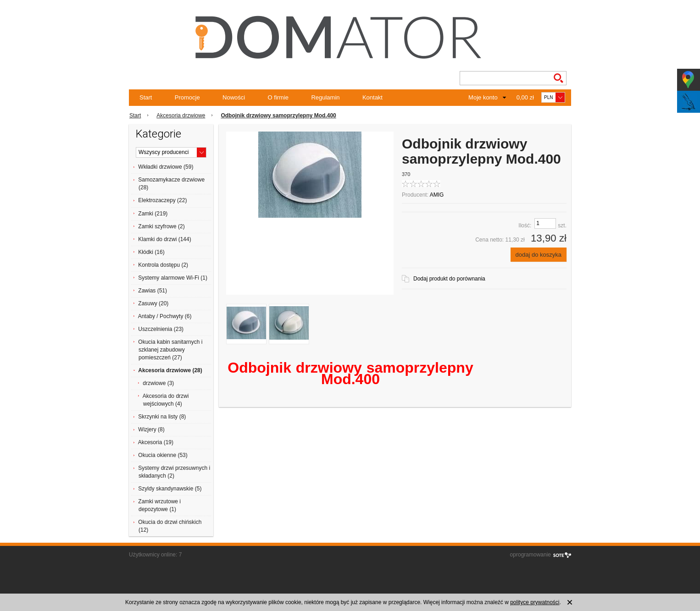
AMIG (437, 195)
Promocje (187, 97)
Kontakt (372, 97)
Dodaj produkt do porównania (449, 279)
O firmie (278, 97)
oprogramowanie (531, 555)
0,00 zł (525, 97)
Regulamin (325, 97)
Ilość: (525, 226)
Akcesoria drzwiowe (181, 116)
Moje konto (483, 97)
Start (146, 97)
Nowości (234, 97)
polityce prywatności (535, 602)
